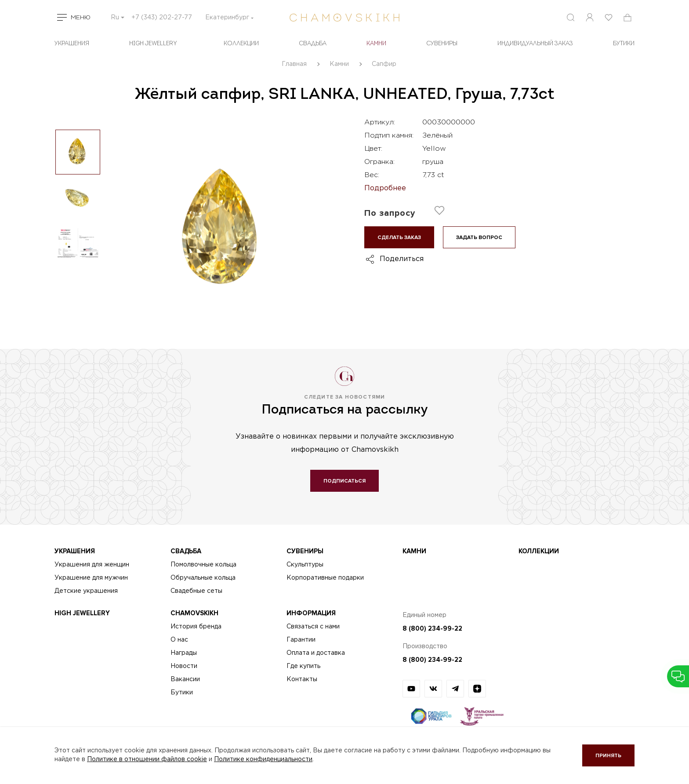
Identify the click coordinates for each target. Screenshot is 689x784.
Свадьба (313, 44)
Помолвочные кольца (203, 565)
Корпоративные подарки (325, 578)
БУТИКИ (624, 44)
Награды (184, 653)
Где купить (303, 666)
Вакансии (185, 679)
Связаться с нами (313, 627)
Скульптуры (305, 565)
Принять (608, 756)
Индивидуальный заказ (535, 44)
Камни (376, 44)
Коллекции (241, 44)
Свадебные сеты (196, 591)
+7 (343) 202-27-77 (162, 18)
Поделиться (402, 259)
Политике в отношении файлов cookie (147, 759)
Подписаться (344, 481)
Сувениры (442, 44)
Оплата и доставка (316, 653)
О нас (179, 640)
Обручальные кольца (203, 578)
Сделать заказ (399, 238)
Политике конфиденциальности (263, 759)
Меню (81, 18)
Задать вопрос (479, 238)
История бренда (196, 627)
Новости (184, 666)
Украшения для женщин (92, 565)
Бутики (182, 693)
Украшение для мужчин (91, 578)
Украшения (72, 44)
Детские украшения (86, 591)
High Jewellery (153, 44)
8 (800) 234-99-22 (432, 628)
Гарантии (301, 640)
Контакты (302, 679)
